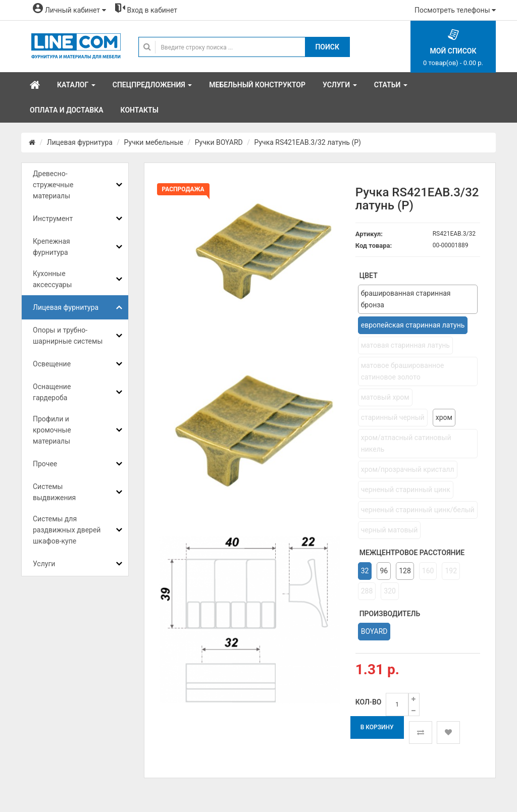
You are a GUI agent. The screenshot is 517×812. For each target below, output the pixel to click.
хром (444, 417)
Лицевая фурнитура (80, 142)
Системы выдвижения (54, 492)
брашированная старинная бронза (406, 299)
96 (384, 571)
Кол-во (369, 702)
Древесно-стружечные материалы (53, 185)
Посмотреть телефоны (455, 10)
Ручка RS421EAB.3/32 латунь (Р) (307, 142)
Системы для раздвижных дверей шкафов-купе (67, 530)
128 (405, 571)
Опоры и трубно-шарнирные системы (68, 336)
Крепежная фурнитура (51, 247)
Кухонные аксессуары (52, 279)
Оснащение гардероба (52, 392)
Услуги (44, 564)
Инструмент (53, 219)
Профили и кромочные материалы (52, 430)
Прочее (45, 464)
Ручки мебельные (154, 142)
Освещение (52, 364)
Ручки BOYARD (219, 142)
